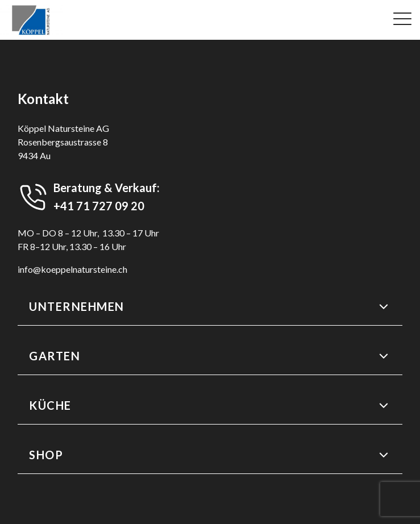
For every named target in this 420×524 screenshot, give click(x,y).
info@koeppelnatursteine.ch (72, 269)
